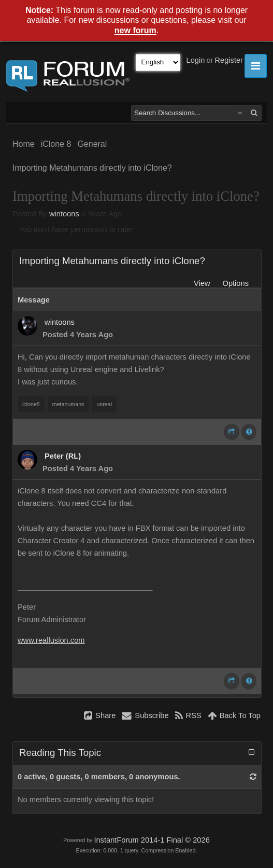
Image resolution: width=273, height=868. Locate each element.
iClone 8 (56, 144)
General (92, 144)
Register (229, 60)
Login (196, 60)
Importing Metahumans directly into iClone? (92, 168)
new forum (135, 31)
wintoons (64, 214)
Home (24, 144)
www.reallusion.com (51, 640)
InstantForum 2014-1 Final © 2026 (152, 840)
